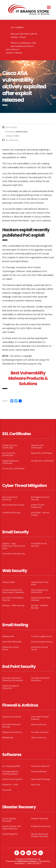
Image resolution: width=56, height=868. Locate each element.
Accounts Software (40, 766)
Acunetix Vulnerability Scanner (13, 599)
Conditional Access (11, 512)
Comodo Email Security (14, 554)
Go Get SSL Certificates (13, 468)
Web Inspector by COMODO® (40, 591)
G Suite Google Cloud (41, 636)
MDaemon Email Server (10, 648)
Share (5, 401)
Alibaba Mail (8, 636)
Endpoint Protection (41, 826)
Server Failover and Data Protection (11, 827)
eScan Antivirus (39, 724)
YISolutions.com (33, 859)
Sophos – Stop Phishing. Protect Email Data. (14, 546)
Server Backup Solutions (9, 820)
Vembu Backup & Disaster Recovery (40, 835)
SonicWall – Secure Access (40, 514)
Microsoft (7, 790)
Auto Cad (36, 785)
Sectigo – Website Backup (40, 607)
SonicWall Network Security (11, 726)
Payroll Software (39, 771)
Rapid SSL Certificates (42, 453)
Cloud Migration (10, 834)
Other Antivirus (38, 737)
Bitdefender (8, 737)
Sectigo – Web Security (13, 605)
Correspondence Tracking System (10, 773)
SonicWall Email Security (39, 545)
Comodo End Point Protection (40, 679)
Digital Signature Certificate (10, 462)
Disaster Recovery (40, 818)
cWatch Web (8, 582)
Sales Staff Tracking (40, 779)
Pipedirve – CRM (10, 785)
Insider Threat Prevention (38, 506)
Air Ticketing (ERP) (11, 766)
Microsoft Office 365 (12, 642)
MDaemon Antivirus (12, 732)
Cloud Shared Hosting (42, 642)
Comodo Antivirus (40, 732)
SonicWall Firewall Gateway (40, 718)
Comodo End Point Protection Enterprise (13, 679)
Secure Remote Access (13, 505)
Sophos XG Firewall (11, 717)
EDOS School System (12, 779)
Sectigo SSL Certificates (42, 461)
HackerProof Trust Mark (40, 583)
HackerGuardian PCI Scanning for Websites (13, 591)
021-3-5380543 (17, 27)
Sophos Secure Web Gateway (41, 599)
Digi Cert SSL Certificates (37, 446)
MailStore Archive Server (39, 648)
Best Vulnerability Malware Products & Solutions (28, 378)
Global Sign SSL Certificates (10, 446)
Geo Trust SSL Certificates (9, 454)
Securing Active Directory (10, 498)
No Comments (10, 140)
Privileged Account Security (40, 498)
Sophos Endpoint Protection (11, 687)
